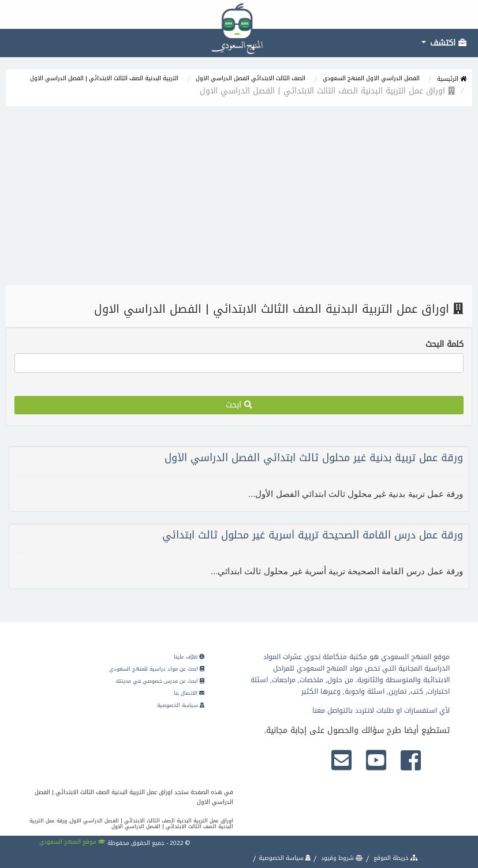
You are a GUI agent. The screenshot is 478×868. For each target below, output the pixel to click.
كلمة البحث (445, 345)
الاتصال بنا (189, 693)
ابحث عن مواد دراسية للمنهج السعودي (157, 669)
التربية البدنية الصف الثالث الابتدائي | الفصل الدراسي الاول (104, 78)
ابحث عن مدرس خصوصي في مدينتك (160, 681)
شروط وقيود (341, 858)
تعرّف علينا (189, 657)
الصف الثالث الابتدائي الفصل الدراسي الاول (251, 78)
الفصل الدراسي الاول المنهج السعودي (371, 78)
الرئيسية (452, 79)
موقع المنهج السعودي (72, 842)
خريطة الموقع (395, 858)
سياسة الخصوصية (181, 705)
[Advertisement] (239, 199)
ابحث (239, 405)
